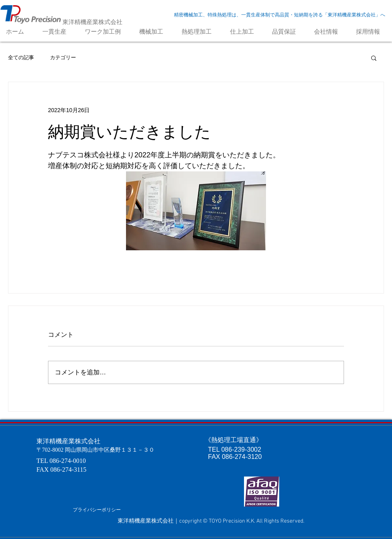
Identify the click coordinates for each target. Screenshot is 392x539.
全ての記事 (21, 57)
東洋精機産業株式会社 (92, 22)
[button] (374, 58)
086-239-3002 (241, 450)
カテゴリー (63, 57)
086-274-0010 (68, 461)
